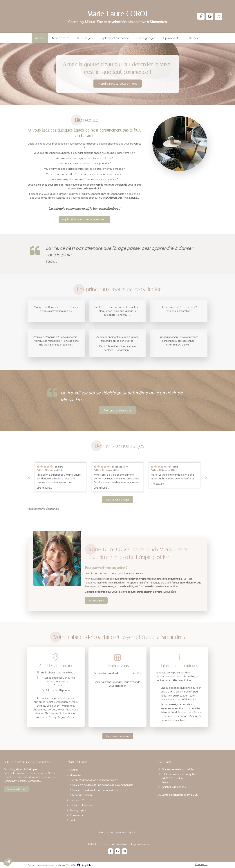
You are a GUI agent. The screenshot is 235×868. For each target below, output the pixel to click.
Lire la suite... (44, 487)
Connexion (201, 864)
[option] (117, 74)
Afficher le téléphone (58, 690)
